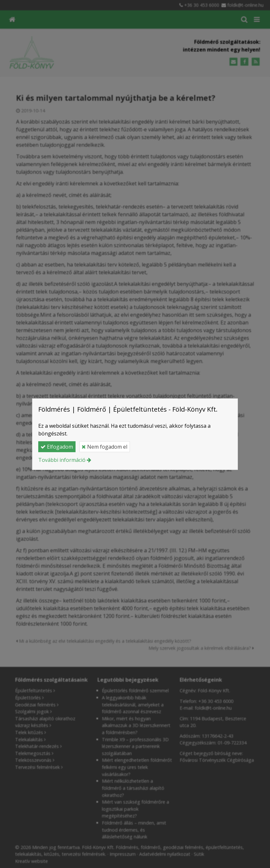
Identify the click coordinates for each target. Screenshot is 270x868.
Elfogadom (57, 447)
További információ (62, 460)
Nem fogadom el (104, 447)
